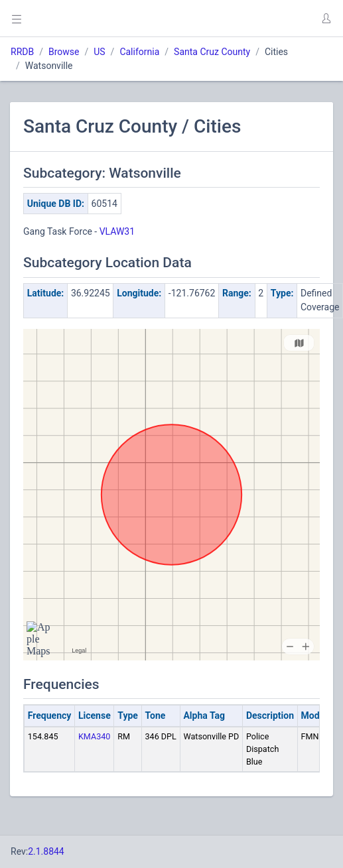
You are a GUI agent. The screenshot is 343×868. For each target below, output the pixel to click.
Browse (64, 52)
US (99, 52)
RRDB (22, 52)
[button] (326, 19)
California (139, 52)
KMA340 (94, 736)
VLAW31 (117, 231)
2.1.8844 (46, 851)
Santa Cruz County (212, 52)
